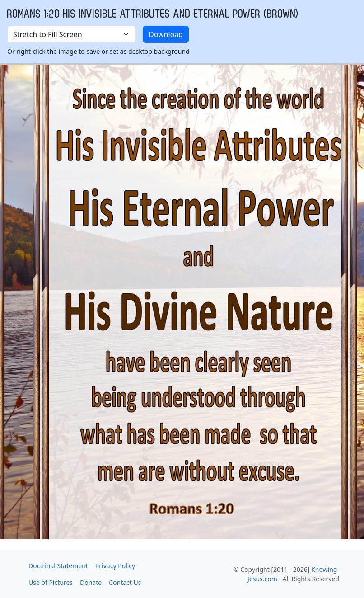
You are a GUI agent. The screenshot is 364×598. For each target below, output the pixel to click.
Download (166, 34)
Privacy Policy (115, 566)
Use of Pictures (51, 582)
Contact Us (125, 582)
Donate (91, 582)
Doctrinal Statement (58, 566)
